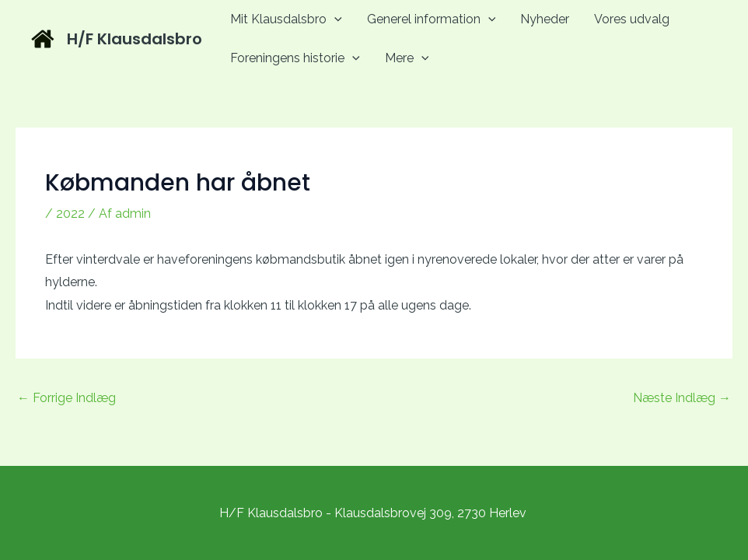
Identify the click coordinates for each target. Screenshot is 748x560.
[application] (334, 19)
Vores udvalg (632, 19)
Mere (407, 58)
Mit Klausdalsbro (286, 19)
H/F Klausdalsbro (135, 39)
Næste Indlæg (682, 398)
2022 (70, 213)
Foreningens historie (295, 58)
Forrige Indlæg (66, 398)
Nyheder (545, 19)
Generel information (432, 19)
